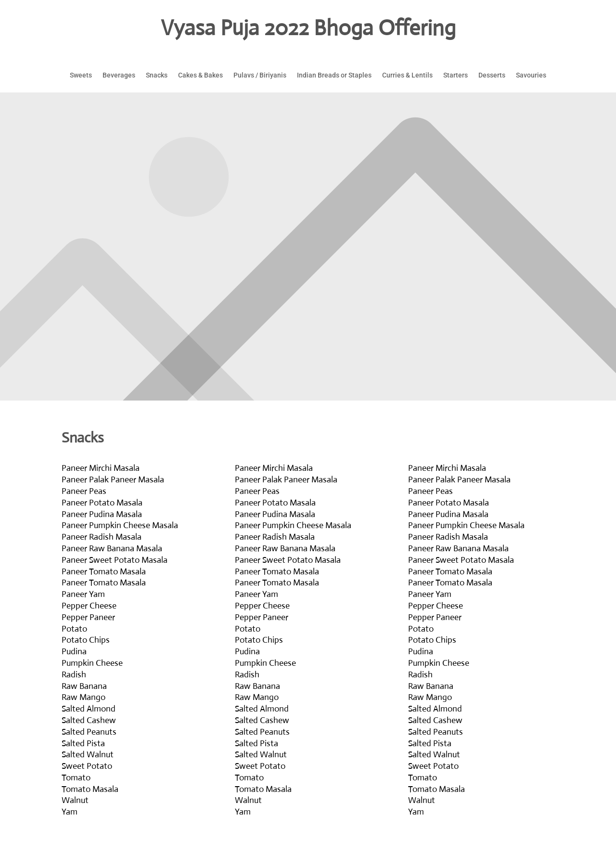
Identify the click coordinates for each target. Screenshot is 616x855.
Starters (456, 75)
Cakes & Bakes (200, 75)
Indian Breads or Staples (334, 75)
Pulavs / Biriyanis (260, 75)
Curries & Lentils (407, 75)
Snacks (157, 75)
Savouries (531, 75)
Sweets (81, 75)
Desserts (492, 75)
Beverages (119, 75)
